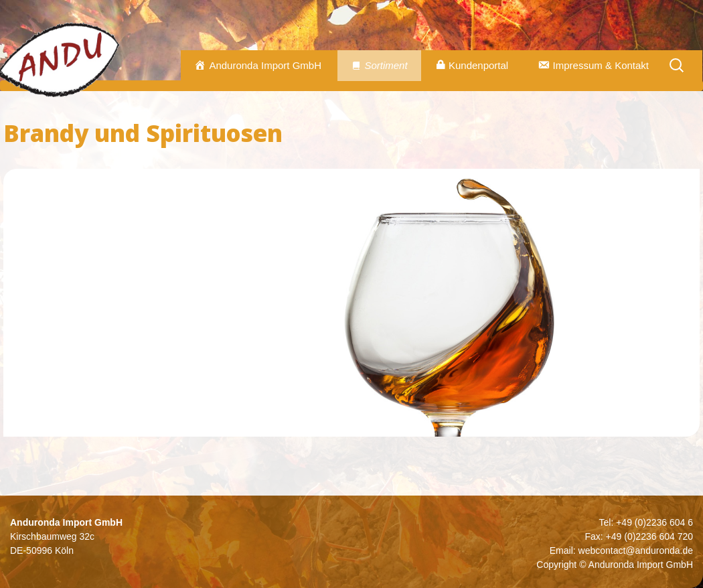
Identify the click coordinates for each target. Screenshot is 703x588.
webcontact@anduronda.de (636, 550)
